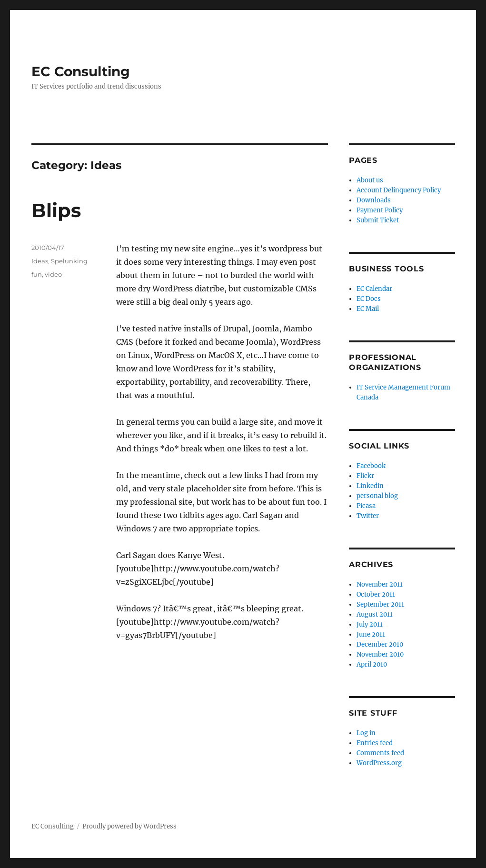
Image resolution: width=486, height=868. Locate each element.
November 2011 (380, 584)
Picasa (366, 506)
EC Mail (368, 309)
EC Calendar (374, 289)
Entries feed (375, 743)
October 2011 (376, 594)
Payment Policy (380, 210)
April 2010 (372, 664)
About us (370, 180)
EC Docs (369, 299)
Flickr (365, 476)
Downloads (374, 200)
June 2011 (371, 634)
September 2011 (380, 604)
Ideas (40, 261)
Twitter (368, 516)
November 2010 (380, 654)
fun (37, 274)
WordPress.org (379, 763)
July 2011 (370, 624)
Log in (366, 733)
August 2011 (375, 614)
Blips (56, 210)
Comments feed (380, 753)
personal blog (377, 496)
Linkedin (370, 486)
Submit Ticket (378, 220)
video (53, 274)
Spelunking (69, 261)
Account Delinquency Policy (399, 190)
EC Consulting (81, 71)
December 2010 (380, 644)
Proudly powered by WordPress (129, 826)
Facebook (371, 466)
